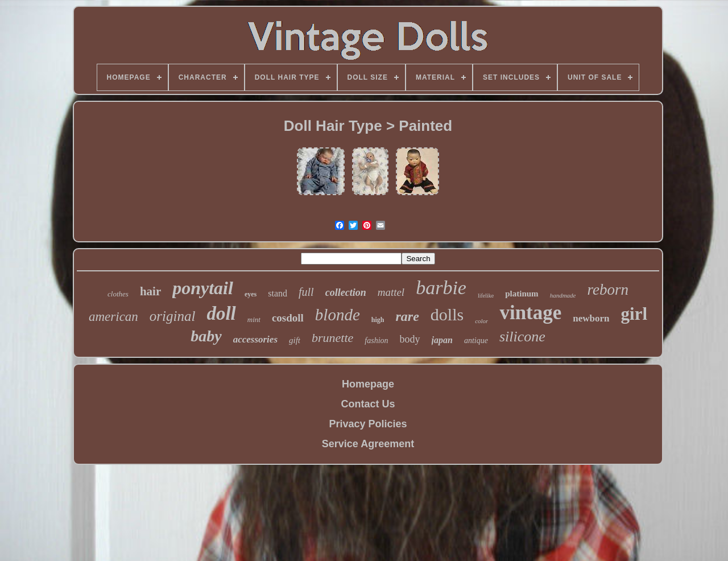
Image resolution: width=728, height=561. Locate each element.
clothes (118, 294)
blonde (338, 315)
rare (407, 316)
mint (254, 319)
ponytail (203, 288)
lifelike (486, 296)
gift (295, 340)
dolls (447, 314)
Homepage (368, 384)
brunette (332, 338)
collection (346, 292)
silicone (522, 337)
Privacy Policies (368, 424)
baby (206, 336)
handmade (563, 295)
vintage (530, 313)
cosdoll (288, 318)
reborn (608, 290)
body (410, 339)
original (173, 316)
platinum (522, 294)
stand (278, 293)
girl (634, 314)
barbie (441, 288)
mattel (391, 292)
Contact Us (368, 404)
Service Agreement (368, 444)
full (306, 292)
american (113, 317)
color (481, 321)
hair (150, 291)
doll (221, 313)
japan (442, 340)
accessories (255, 339)
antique (476, 341)
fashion (376, 341)
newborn (591, 318)
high (378, 320)
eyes (251, 294)
